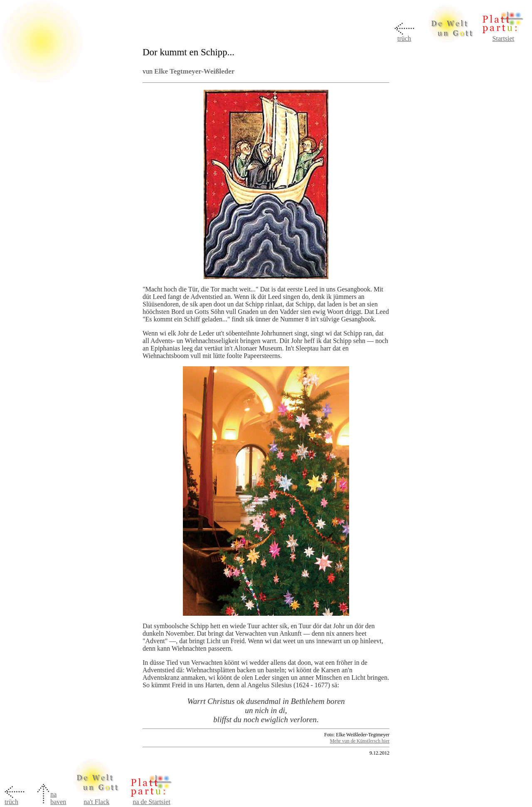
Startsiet (503, 38)
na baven (58, 798)
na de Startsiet (151, 802)
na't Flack (96, 802)
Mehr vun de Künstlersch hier (360, 741)
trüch (404, 38)
